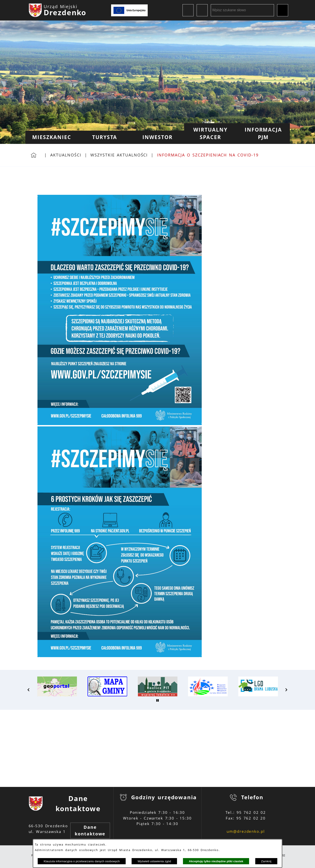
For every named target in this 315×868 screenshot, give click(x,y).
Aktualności (66, 155)
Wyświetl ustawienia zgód (154, 861)
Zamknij (266, 861)
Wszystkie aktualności (119, 155)
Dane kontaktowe (90, 830)
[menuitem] (52, 137)
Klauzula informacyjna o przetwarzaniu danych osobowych (82, 861)
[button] (29, 690)
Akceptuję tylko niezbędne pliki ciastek (216, 861)
